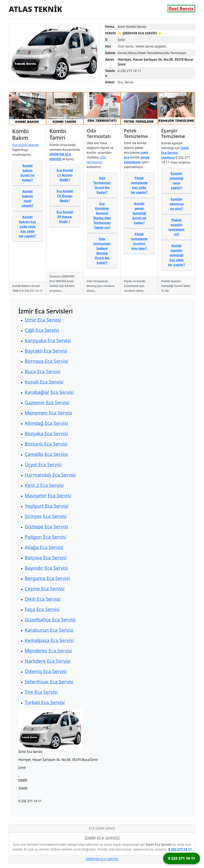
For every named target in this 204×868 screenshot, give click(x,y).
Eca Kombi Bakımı (25, 145)
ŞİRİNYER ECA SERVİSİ (102, 859)
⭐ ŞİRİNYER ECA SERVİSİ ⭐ (140, 33)
